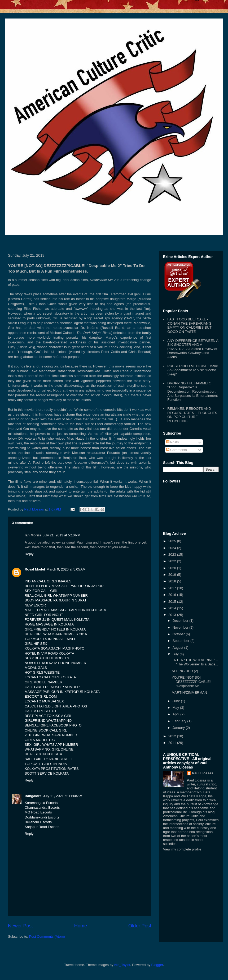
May (176, 708)
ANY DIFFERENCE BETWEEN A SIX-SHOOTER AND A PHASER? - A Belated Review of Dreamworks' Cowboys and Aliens (193, 349)
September (181, 641)
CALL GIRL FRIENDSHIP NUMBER (52, 687)
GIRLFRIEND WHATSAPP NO (48, 721)
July (176, 654)
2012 (173, 736)
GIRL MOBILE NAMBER (43, 682)
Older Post (140, 926)
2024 (173, 548)
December (181, 621)
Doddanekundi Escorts (42, 817)
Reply (29, 554)
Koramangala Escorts (41, 803)
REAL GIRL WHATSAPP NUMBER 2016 (56, 634)
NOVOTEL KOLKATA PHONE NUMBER (55, 663)
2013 (173, 615)
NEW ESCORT (36, 605)
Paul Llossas (203, 773)
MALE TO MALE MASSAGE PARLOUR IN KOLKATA (65, 610)
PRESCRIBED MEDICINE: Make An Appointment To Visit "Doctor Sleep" (193, 370)
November (181, 627)
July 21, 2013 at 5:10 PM (62, 535)
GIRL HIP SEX (36, 644)
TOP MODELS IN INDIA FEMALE (51, 639)
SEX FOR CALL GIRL (41, 591)
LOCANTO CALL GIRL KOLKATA (50, 677)
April (177, 714)
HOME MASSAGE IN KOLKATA (49, 624)
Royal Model (35, 569)
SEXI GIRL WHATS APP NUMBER (51, 745)
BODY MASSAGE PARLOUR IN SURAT (56, 600)
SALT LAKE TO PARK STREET (49, 759)
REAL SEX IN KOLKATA (43, 754)
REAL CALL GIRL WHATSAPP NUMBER (56, 595)
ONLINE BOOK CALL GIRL (46, 730)
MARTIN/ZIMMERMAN (189, 693)
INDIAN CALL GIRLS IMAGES (48, 581)
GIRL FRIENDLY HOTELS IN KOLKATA (55, 629)
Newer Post (20, 926)
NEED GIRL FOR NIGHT (44, 615)
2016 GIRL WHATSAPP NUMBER (51, 735)
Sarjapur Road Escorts (42, 827)
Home (81, 926)
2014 (173, 608)
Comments (177, 450)
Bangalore (33, 796)
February (180, 721)
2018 (173, 581)
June (177, 701)
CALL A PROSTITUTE (42, 711)
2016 (173, 595)
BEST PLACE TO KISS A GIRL (48, 716)
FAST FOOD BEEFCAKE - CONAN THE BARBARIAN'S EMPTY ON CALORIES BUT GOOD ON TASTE (189, 325)
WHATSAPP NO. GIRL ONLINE (49, 749)
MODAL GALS (36, 668)
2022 (173, 561)
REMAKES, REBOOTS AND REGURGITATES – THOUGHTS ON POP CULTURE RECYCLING (192, 415)
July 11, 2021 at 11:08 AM (63, 796)
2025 (173, 541)
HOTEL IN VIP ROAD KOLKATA (49, 653)
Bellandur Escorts (38, 822)
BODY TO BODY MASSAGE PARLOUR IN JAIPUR (64, 586)
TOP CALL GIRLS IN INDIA (46, 764)
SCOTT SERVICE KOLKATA (47, 773)
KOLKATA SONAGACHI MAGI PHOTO (54, 648)
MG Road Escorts (38, 812)
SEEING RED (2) (185, 671)
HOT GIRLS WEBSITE (42, 672)
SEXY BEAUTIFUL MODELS (47, 658)
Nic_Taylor (122, 965)
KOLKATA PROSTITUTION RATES (52, 769)
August (178, 648)
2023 (173, 555)
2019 (173, 575)
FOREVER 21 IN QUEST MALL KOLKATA (57, 620)
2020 (173, 568)
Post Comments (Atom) (47, 937)
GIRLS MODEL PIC (40, 740)
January (179, 728)
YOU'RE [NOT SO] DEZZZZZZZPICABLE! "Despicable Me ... (191, 682)
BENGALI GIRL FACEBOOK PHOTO (53, 725)
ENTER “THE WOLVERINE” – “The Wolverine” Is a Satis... (195, 662)
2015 (173, 602)
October (179, 634)
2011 (173, 743)
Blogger (157, 965)
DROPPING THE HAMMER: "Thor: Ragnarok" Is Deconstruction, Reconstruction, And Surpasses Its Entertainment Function (192, 391)
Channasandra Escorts (42, 808)
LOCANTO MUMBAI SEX (44, 701)
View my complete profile (182, 849)
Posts (173, 442)
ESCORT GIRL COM (41, 696)
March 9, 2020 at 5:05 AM (66, 569)
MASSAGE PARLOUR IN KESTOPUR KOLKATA (62, 692)
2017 (173, 588)
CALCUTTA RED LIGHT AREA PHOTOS (56, 706)
